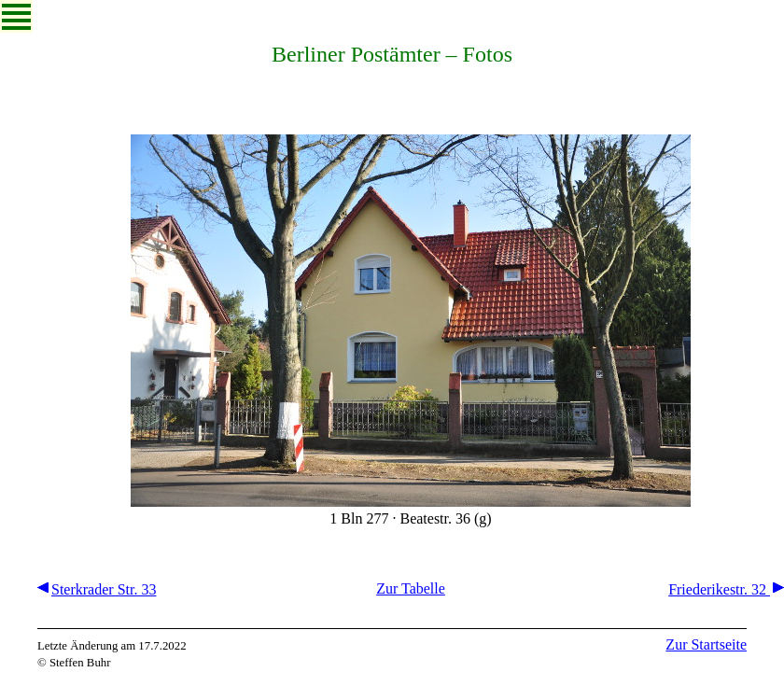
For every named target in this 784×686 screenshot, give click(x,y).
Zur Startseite (706, 644)
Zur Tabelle (411, 588)
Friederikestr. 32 (726, 589)
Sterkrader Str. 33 (97, 589)
